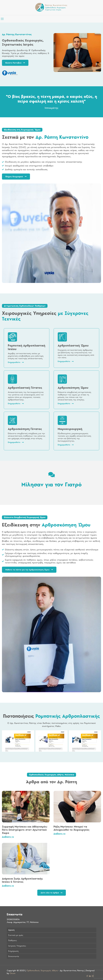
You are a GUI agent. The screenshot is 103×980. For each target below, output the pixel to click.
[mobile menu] (2, 19)
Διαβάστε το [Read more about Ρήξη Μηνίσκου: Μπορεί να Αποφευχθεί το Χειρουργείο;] (59, 834)
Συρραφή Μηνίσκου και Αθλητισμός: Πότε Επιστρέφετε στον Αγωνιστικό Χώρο (25, 830)
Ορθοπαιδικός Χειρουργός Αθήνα (42, 970)
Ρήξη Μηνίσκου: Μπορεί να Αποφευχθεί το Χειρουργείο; (72, 828)
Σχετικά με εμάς (16, 935)
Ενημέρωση (13, 951)
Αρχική (11, 930)
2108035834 (13, 919)
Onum (13, 973)
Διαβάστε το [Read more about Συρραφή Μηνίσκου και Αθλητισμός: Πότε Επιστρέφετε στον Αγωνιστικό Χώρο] (8, 837)
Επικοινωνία (14, 956)
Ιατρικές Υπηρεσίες (17, 946)
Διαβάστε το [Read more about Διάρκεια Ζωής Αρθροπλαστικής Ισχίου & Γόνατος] (8, 886)
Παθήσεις (13, 940)
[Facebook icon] (87, 976)
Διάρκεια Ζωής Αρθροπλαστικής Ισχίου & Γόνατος (22, 880)
